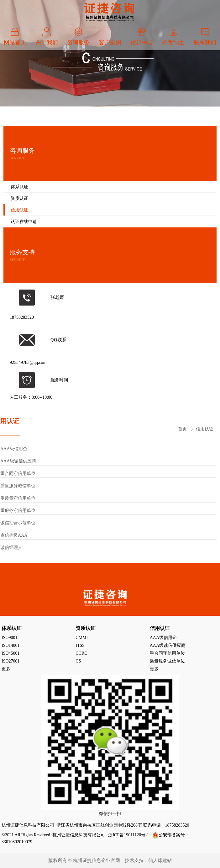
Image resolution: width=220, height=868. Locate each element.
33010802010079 (17, 842)
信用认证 (205, 429)
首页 (183, 429)
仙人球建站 (160, 860)
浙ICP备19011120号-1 (129, 835)
